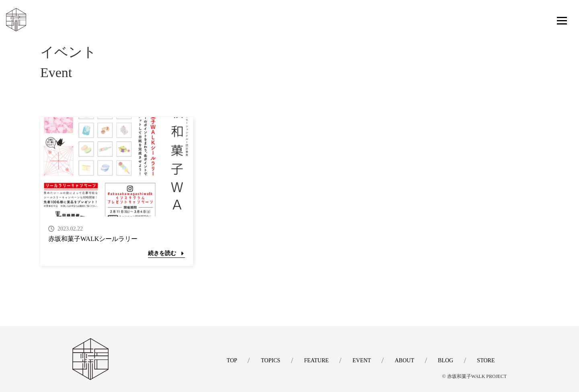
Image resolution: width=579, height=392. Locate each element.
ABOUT (404, 360)
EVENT (361, 360)
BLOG (445, 360)
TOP (230, 360)
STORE (486, 360)
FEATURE (315, 360)
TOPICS (269, 360)
